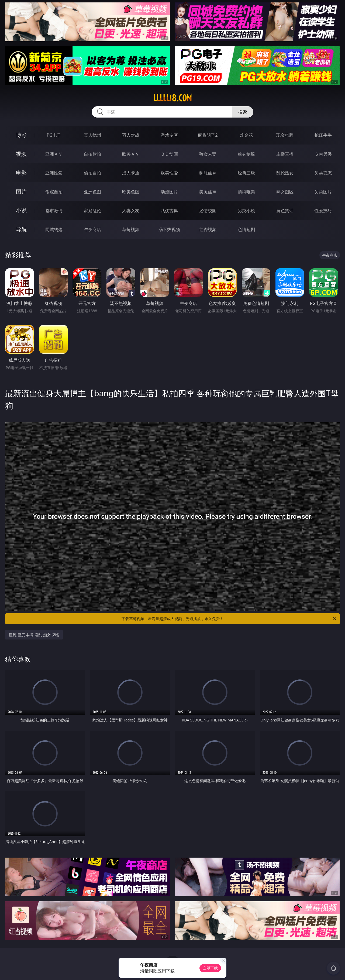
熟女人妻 (208, 154)
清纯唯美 (246, 192)
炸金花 (246, 135)
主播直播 (285, 154)
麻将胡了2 (208, 135)
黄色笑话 (285, 211)
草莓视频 (131, 229)
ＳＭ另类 (323, 154)
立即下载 (210, 968)
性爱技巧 (323, 211)
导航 (21, 229)
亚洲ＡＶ (54, 154)
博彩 (21, 135)
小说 (21, 210)
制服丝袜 (208, 173)
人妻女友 (131, 211)
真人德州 (92, 135)
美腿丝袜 (208, 192)
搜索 (243, 112)
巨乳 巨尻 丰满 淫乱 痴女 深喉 (34, 635)
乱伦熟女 (285, 173)
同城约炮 (54, 229)
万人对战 (131, 135)
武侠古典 (169, 211)
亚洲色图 (92, 192)
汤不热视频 (169, 229)
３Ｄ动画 (169, 154)
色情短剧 (246, 229)
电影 (21, 173)
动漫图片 (169, 192)
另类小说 (246, 211)
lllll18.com (172, 98)
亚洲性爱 (54, 173)
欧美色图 (131, 192)
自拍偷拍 (92, 154)
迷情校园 (208, 211)
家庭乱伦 (92, 211)
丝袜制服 (246, 154)
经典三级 (246, 173)
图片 (21, 192)
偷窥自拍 (54, 192)
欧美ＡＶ (131, 154)
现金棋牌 (285, 135)
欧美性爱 (169, 173)
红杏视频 (208, 229)
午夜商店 (92, 229)
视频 (21, 154)
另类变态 (323, 173)
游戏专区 (169, 135)
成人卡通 (131, 173)
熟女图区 (285, 192)
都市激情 (54, 211)
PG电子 (54, 135)
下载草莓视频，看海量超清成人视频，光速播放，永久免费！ (229, 619)
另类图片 (323, 192)
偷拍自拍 (92, 173)
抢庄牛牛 (323, 135)
